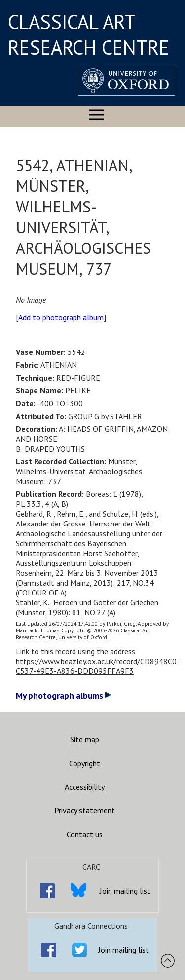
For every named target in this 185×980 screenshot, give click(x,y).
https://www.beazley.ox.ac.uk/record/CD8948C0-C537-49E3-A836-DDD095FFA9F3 (98, 666)
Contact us (85, 834)
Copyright (85, 763)
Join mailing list (125, 891)
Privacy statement (85, 810)
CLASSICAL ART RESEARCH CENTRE (89, 35)
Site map (85, 739)
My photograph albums (63, 695)
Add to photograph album (61, 317)
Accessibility (85, 787)
